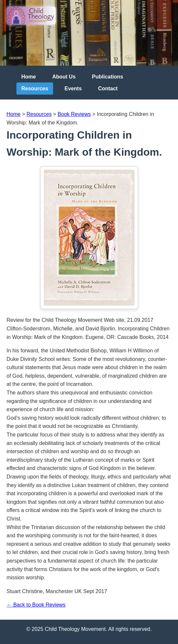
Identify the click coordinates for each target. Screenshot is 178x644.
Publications (108, 77)
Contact (108, 89)
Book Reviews (74, 114)
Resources (35, 89)
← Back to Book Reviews (36, 605)
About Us (64, 77)
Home (29, 77)
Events (73, 89)
